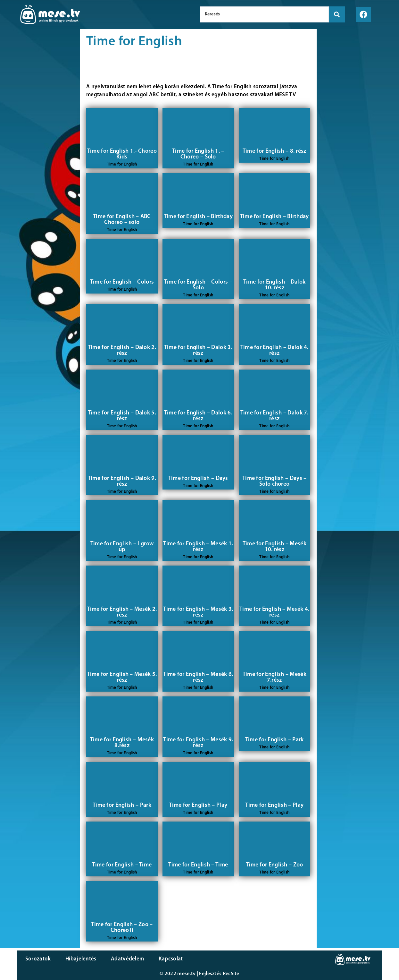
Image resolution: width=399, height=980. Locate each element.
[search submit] (337, 14)
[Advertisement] (40, 138)
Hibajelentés (79, 959)
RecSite (231, 974)
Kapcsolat (165, 959)
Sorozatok (38, 959)
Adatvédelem (124, 959)
